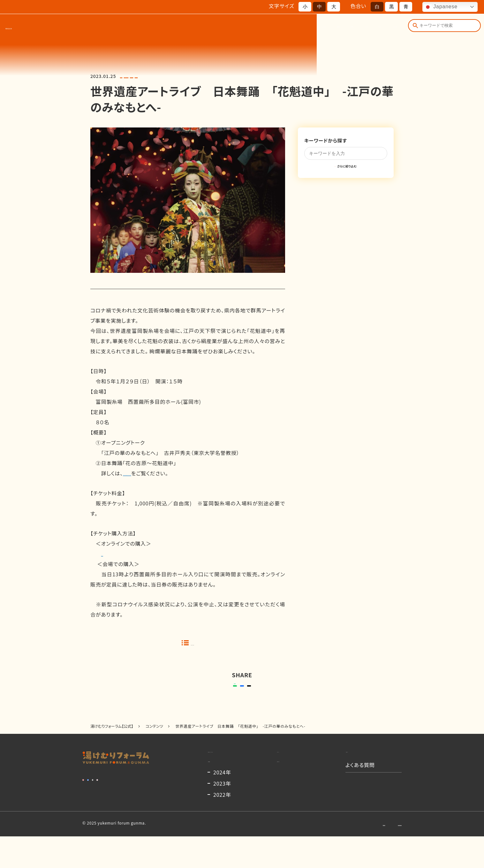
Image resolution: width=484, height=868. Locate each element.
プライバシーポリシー (383, 855)
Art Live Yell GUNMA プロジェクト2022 (170, 473)
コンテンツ (343, 28)
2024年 (222, 804)
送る (194, 693)
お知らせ (310, 28)
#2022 (128, 76)
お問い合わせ (339, 855)
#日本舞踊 (220, 76)
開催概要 (242, 28)
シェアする (241, 693)
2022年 (222, 826)
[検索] (414, 28)
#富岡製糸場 (194, 76)
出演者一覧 (276, 28)
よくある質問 (381, 28)
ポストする (282, 693)
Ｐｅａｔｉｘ (113, 554)
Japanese (441, 7)
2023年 (222, 815)
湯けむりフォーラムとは (194, 28)
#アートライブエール (158, 76)
